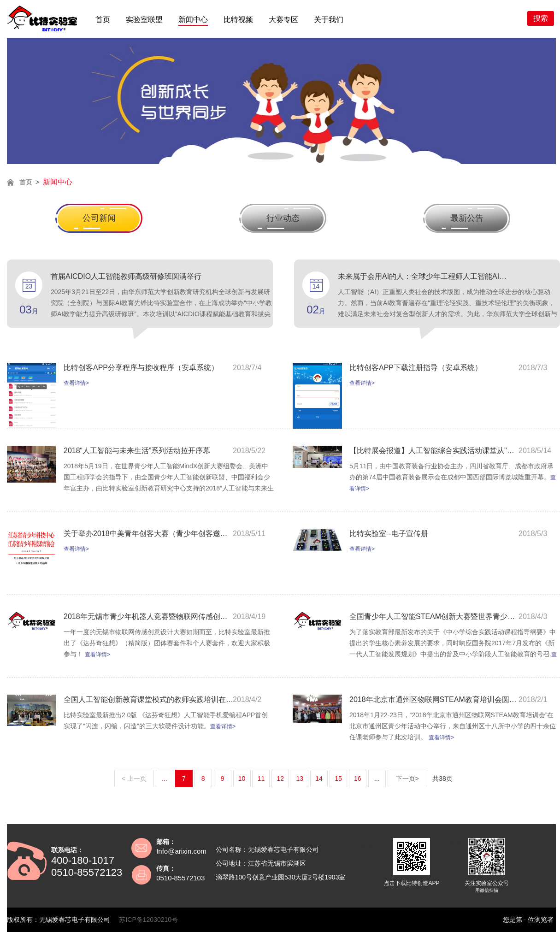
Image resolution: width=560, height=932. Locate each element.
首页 (103, 20)
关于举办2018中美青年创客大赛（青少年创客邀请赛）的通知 (149, 534)
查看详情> (76, 383)
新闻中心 (193, 20)
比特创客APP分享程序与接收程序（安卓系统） (141, 368)
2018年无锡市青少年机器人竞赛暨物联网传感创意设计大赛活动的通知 (149, 616)
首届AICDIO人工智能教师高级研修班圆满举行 (126, 276)
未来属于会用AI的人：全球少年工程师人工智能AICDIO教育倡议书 (423, 276)
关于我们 (329, 20)
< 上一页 (134, 779)
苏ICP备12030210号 (148, 920)
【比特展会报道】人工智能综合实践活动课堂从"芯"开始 (435, 451)
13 (300, 779)
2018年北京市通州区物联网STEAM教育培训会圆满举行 (435, 699)
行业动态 (283, 218)
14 (319, 779)
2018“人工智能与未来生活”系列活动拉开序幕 (137, 451)
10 (242, 779)
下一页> (407, 779)
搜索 (541, 18)
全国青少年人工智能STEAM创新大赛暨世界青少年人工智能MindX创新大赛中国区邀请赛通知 (435, 616)
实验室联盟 (144, 20)
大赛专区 (283, 20)
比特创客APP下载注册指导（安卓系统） (416, 368)
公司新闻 (99, 218)
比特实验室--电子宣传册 (389, 534)
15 (338, 779)
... (165, 779)
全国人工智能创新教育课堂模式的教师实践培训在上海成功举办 (149, 699)
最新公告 (467, 218)
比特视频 (238, 20)
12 (281, 779)
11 (261, 779)
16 (358, 779)
